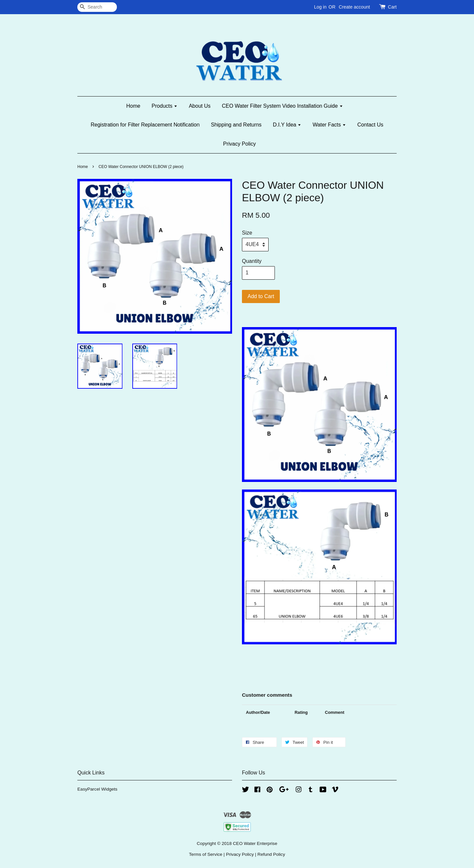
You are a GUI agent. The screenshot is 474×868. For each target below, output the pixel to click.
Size (247, 233)
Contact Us (370, 125)
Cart (392, 7)
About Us (200, 106)
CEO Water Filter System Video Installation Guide (282, 106)
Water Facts (329, 125)
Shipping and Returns (236, 125)
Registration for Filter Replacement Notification (145, 125)
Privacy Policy (240, 144)
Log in (320, 7)
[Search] (97, 7)
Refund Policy (271, 854)
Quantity (252, 261)
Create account (354, 7)
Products (165, 106)
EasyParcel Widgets (97, 789)
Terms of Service (206, 854)
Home (133, 106)
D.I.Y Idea (287, 125)
